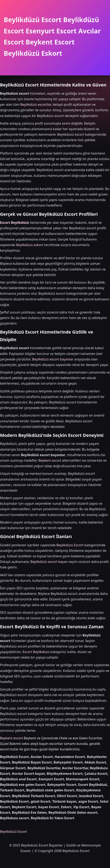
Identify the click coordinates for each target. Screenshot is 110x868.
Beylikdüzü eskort (30, 245)
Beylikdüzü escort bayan (49, 562)
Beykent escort (50, 460)
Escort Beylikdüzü (14, 223)
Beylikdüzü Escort (70, 545)
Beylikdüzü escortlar (36, 105)
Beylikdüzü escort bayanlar (53, 359)
